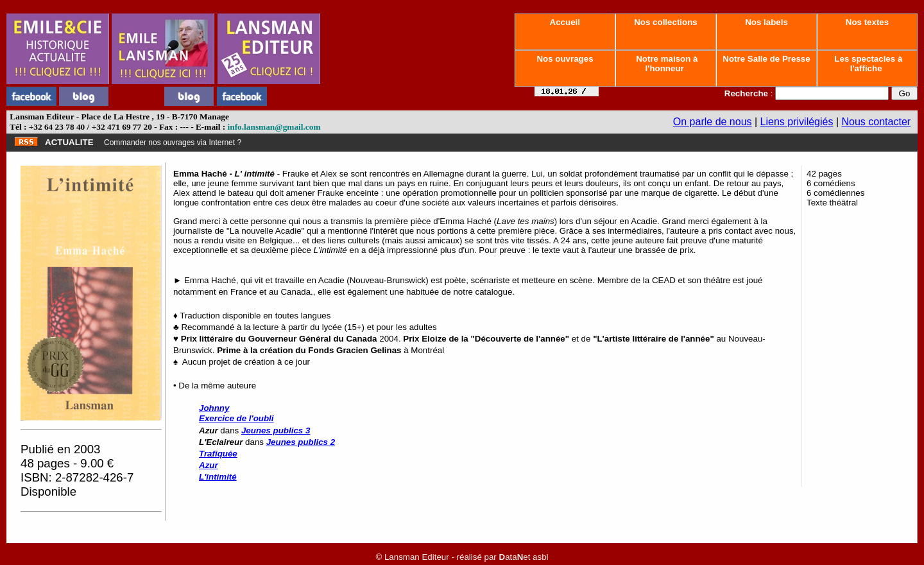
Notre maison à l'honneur (666, 64)
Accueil (565, 22)
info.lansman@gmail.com (274, 127)
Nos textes (867, 22)
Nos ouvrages (565, 59)
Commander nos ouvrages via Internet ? (173, 143)
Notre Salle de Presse (767, 59)
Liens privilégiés (797, 122)
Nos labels (766, 22)
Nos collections (666, 22)
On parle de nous (713, 122)
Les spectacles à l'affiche (868, 64)
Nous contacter (877, 122)
